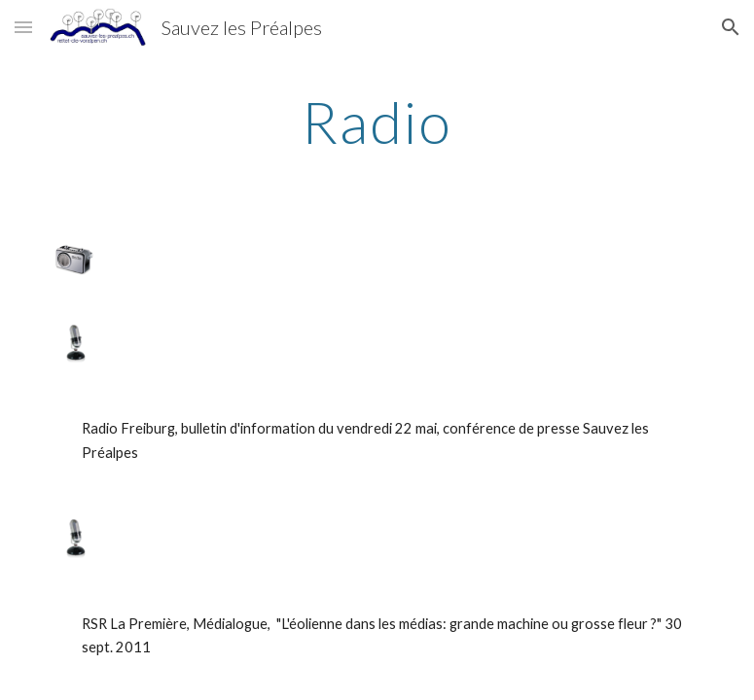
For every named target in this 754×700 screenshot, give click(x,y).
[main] (377, 122)
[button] (23, 27)
